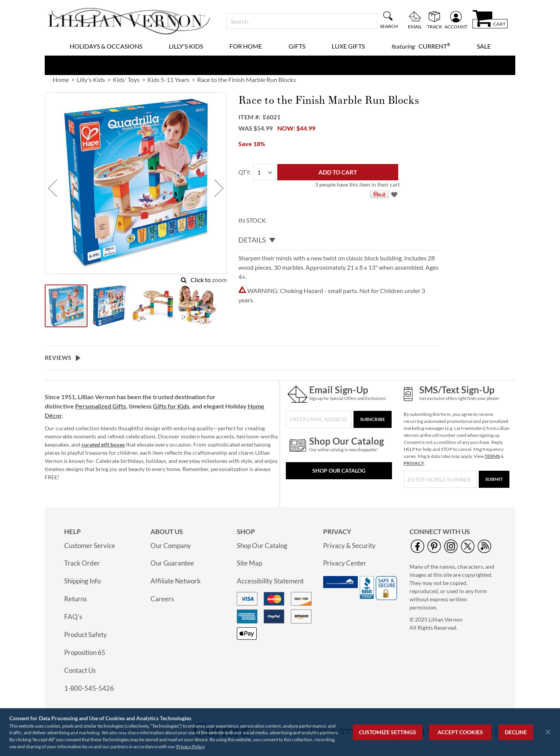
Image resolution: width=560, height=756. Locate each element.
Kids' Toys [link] (126, 79)
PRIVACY (414, 463)
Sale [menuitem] (484, 46)
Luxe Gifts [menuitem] (348, 46)
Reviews (58, 358)
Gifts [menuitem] (297, 46)
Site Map (249, 563)
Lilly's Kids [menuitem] (186, 46)
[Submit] (494, 479)
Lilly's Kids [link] (91, 79)
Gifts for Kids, (172, 406)
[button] (52, 188)
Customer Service (90, 546)
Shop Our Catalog (339, 471)
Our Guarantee (172, 563)
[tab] (339, 240)
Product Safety (86, 635)
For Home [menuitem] (246, 46)
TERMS (492, 456)
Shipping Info (82, 581)
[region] (280, 732)
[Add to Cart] (338, 172)
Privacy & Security (349, 546)
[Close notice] (548, 732)
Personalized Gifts (101, 406)
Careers (162, 599)
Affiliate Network (176, 581)
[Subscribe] (373, 419)
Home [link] (61, 79)
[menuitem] (421, 46)
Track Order (82, 563)
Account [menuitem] (456, 26)
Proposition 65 (85, 652)
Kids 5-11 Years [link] (168, 79)
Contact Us (80, 670)
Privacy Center (345, 563)
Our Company (171, 546)
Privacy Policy (190, 746)
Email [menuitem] (415, 26)
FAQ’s (73, 617)
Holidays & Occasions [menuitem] (106, 46)
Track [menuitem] (435, 26)
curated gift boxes (103, 444)
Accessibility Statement (270, 581)
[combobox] (302, 21)
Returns (75, 599)
